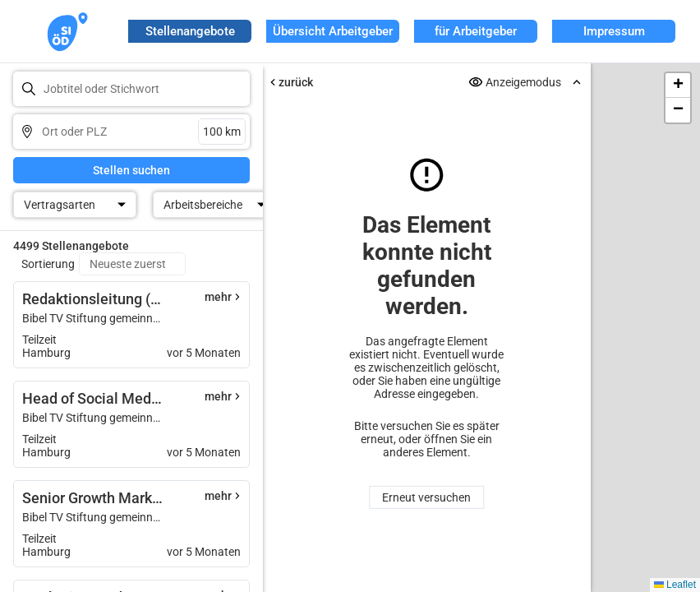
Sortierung (48, 264)
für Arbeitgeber (476, 31)
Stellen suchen (131, 170)
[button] (678, 86)
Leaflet (675, 585)
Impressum (614, 31)
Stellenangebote (190, 31)
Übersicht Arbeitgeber (333, 31)
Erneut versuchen (427, 497)
